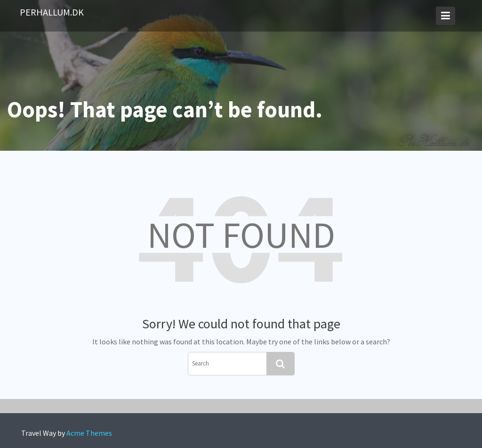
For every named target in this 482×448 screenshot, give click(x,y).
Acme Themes (89, 433)
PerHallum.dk (52, 12)
